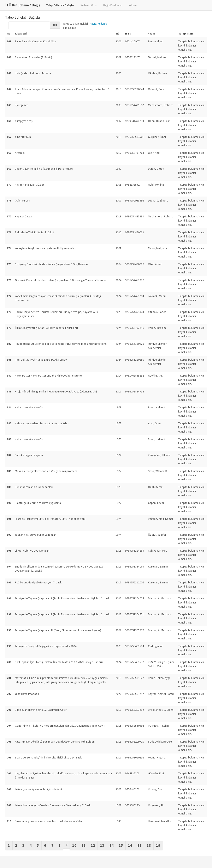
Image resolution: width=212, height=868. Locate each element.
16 (130, 845)
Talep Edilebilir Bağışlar (60, 5)
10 (74, 845)
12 (93, 845)
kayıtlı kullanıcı (99, 24)
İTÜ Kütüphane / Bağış (23, 5)
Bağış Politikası (112, 5)
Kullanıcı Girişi (89, 5)
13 (102, 845)
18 (149, 845)
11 (84, 845)
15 (121, 845)
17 (140, 845)
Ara (55, 25)
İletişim (132, 5)
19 (158, 845)
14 (112, 845)
